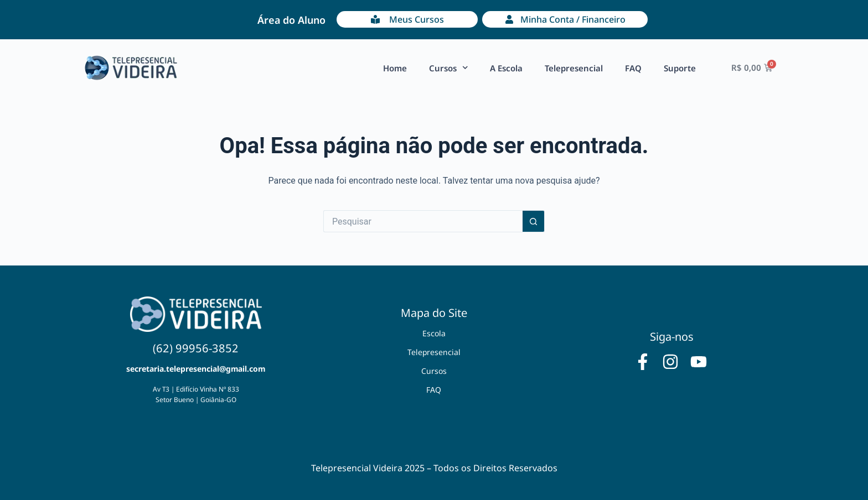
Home (395, 68)
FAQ (633, 68)
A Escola (506, 68)
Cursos (449, 68)
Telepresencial (574, 68)
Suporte (680, 68)
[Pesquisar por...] (423, 221)
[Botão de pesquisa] (534, 221)
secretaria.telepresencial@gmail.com (196, 369)
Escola (434, 333)
